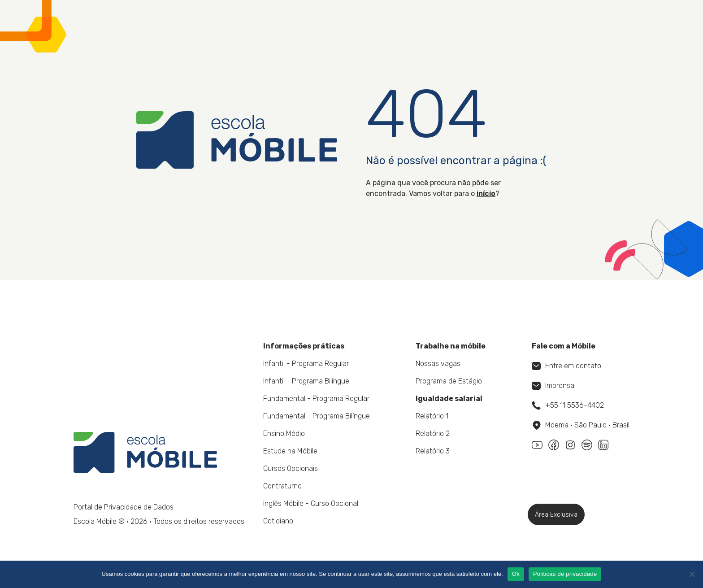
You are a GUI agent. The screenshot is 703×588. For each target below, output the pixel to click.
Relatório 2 (433, 433)
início (486, 194)
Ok (516, 574)
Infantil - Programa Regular (306, 364)
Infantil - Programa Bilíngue (306, 381)
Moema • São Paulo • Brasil (581, 425)
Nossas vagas (438, 364)
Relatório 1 (432, 416)
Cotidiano (278, 521)
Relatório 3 (433, 451)
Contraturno (282, 486)
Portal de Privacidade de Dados (124, 507)
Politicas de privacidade (565, 574)
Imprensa (553, 385)
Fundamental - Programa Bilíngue (317, 416)
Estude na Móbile (290, 451)
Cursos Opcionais (291, 468)
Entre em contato (566, 366)
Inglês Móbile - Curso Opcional (311, 503)
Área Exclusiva (556, 515)
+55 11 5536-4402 (568, 405)
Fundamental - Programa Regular (316, 399)
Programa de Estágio (449, 381)
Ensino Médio (284, 433)
